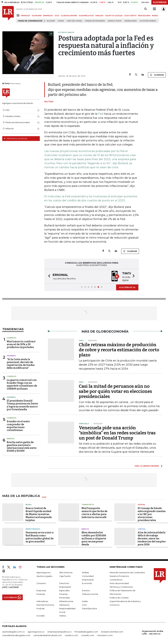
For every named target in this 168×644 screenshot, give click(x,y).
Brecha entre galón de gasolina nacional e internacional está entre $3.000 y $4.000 (22, 446)
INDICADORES (144, 16)
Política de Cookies (119, 597)
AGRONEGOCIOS (86, 16)
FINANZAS (26, 16)
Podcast (41, 608)
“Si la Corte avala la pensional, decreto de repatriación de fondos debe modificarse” (21, 363)
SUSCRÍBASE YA (127, 287)
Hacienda (11, 355)
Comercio (12, 338)
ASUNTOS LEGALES (114, 16)
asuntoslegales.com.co (13, 631)
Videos (63, 615)
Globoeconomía (90, 594)
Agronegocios (43, 572)
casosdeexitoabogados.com (16, 635)
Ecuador (51, 21)
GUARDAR (157, 75)
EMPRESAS (48, 16)
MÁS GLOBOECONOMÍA (147, 466)
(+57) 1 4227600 (10, 587)
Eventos (86, 590)
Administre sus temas (15, 138)
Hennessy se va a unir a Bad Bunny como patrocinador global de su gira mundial (40, 537)
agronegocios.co (36, 631)
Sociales (41, 615)
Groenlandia (131, 21)
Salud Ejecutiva (89, 608)
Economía (87, 583)
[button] (48, 276)
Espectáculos (33, 529)
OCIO (57, 16)
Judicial (141, 504)
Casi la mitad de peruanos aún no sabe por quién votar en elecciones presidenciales (115, 391)
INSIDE (155, 16)
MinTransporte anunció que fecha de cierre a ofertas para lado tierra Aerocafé (94, 512)
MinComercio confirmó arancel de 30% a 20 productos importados (21, 344)
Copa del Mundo (74, 21)
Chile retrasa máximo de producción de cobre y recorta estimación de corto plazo (119, 350)
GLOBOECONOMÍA (69, 16)
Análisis (85, 572)
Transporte (88, 504)
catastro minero (148, 21)
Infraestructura (66, 601)
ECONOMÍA (37, 16)
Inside (85, 601)
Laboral (142, 529)
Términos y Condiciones (121, 587)
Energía (10, 438)
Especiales (64, 590)
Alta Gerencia (66, 572)
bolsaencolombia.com (112, 631)
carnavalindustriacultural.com (48, 635)
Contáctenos (116, 579)
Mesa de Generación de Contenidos (127, 572)
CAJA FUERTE (130, 16)
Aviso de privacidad (119, 583)
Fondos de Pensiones (95, 21)
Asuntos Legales (44, 576)
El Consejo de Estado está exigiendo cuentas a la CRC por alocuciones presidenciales (152, 514)
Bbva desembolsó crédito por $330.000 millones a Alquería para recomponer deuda (94, 538)
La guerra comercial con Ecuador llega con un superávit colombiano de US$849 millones (22, 384)
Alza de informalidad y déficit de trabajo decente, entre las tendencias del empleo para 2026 (152, 538)
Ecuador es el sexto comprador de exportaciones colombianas (18, 425)
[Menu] (18, 15)
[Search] (145, 9)
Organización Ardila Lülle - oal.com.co (153, 632)
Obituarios (64, 605)
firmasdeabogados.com (86, 631)
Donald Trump (115, 21)
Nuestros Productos (119, 576)
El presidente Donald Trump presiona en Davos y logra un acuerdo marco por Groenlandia (22, 405)
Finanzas (41, 594)
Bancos (85, 529)
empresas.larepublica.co (59, 631)
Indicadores (42, 601)
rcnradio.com (88, 635)
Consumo (41, 583)
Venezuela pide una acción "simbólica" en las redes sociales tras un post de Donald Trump (117, 433)
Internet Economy (45, 605)
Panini (61, 21)
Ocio (84, 605)
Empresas (41, 590)
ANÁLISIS (99, 16)
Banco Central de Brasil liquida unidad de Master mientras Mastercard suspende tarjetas (39, 514)
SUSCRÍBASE (160, 2)
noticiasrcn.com (105, 635)
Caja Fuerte (65, 576)
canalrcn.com (71, 635)
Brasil (29, 504)
